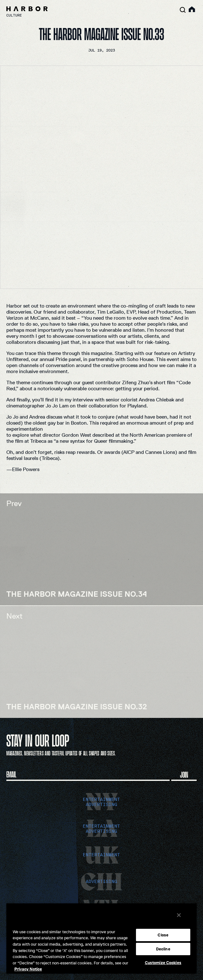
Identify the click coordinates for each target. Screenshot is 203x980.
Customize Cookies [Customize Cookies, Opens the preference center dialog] (163, 963)
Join (184, 775)
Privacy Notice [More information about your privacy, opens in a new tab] (28, 969)
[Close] (179, 915)
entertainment (101, 799)
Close (163, 935)
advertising (101, 805)
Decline (163, 949)
